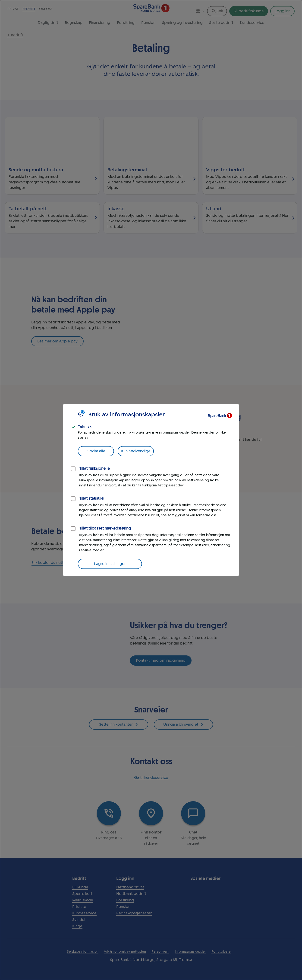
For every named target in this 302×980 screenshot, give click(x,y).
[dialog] (151, 490)
